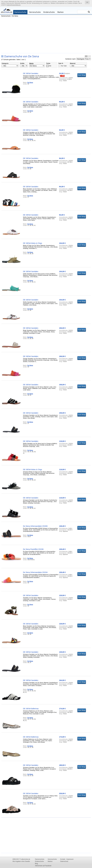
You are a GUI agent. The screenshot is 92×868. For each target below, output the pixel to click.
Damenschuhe (20, 12)
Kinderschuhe (49, 12)
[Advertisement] (46, 35)
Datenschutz (64, 861)
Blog (36, 864)
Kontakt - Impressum (67, 859)
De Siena (15, 16)
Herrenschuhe (35, 12)
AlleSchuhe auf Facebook (43, 866)
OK (87, 2)
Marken (60, 12)
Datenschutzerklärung (13, 5)
